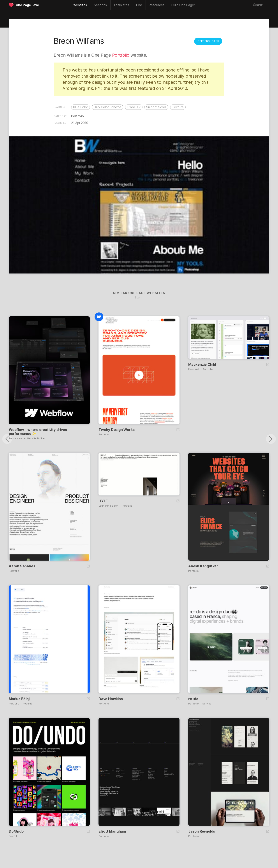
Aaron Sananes (22, 566)
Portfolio (121, 55)
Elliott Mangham (112, 831)
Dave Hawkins (111, 699)
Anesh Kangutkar (203, 566)
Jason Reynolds (202, 831)
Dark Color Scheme (107, 107)
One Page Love (27, 5)
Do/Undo (16, 831)
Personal (194, 369)
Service (207, 704)
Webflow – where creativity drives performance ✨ (38, 432)
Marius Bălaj (19, 699)
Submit (139, 297)
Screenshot (208, 41)
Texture (178, 107)
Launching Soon (108, 506)
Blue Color (81, 107)
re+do (193, 699)
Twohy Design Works (116, 430)
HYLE (103, 501)
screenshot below (147, 76)
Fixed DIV (134, 107)
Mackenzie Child (202, 364)
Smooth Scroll (156, 107)
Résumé (27, 704)
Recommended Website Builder (27, 438)
